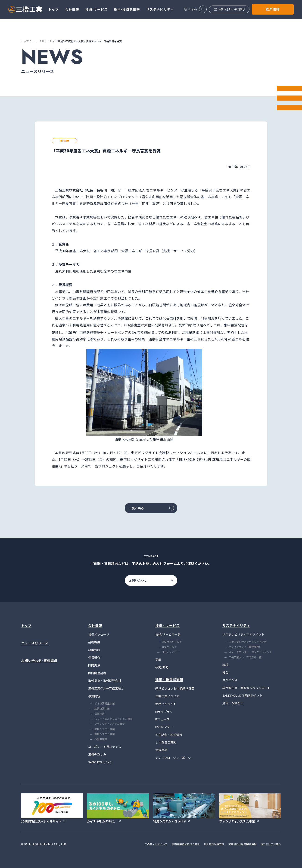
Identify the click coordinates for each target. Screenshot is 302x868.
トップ (25, 41)
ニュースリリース (42, 41)
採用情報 (273, 9)
